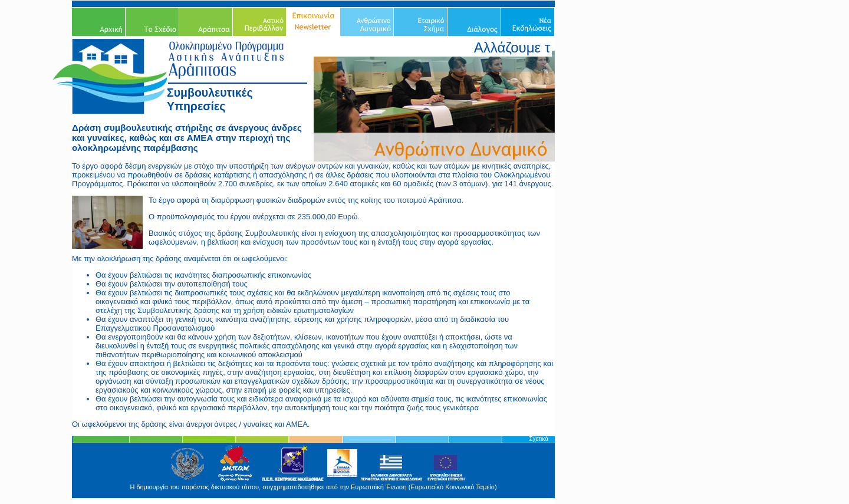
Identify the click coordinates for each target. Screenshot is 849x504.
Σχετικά (539, 439)
